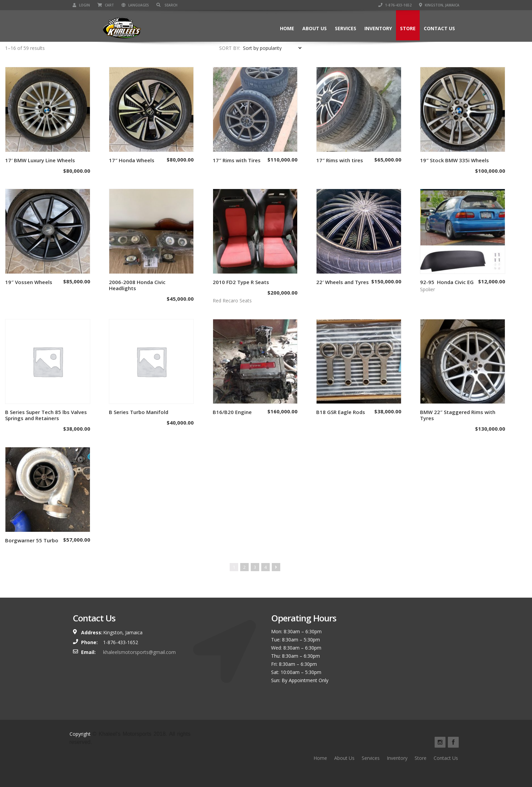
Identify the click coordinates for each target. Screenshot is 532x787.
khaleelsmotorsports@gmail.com (139, 652)
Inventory (378, 28)
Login (81, 5)
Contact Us (439, 28)
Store (408, 28)
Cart (106, 5)
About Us (315, 28)
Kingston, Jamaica (439, 5)
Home (287, 28)
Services (346, 28)
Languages (135, 5)
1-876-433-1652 (395, 5)
